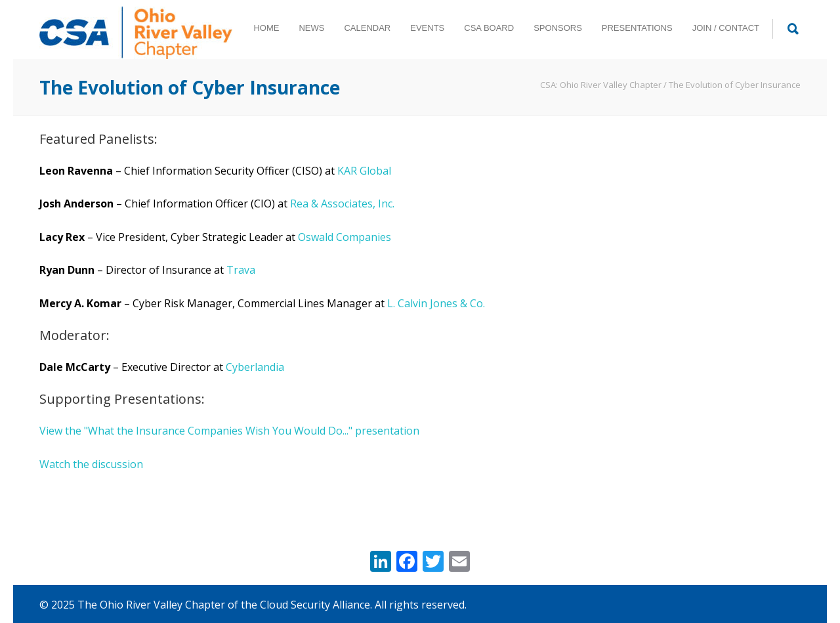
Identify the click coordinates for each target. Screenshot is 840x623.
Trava (241, 270)
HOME (266, 28)
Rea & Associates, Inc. (342, 204)
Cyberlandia (255, 367)
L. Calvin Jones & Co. (436, 303)
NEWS (311, 28)
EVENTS (427, 28)
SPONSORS (558, 28)
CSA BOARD (489, 28)
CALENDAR (367, 28)
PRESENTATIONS (637, 28)
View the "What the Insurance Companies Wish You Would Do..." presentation (229, 431)
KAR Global (364, 171)
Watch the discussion (91, 464)
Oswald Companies (345, 237)
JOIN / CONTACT (726, 28)
